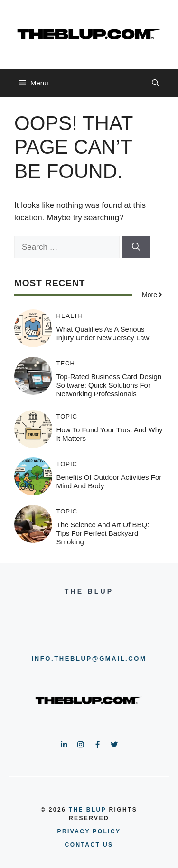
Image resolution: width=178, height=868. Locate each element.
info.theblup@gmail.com (89, 658)
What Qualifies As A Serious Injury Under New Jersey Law (103, 333)
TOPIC (67, 416)
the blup (88, 810)
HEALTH (70, 316)
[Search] (136, 247)
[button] (155, 83)
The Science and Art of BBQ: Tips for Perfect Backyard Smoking (103, 533)
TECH (66, 363)
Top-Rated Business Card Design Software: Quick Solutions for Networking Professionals (109, 385)
